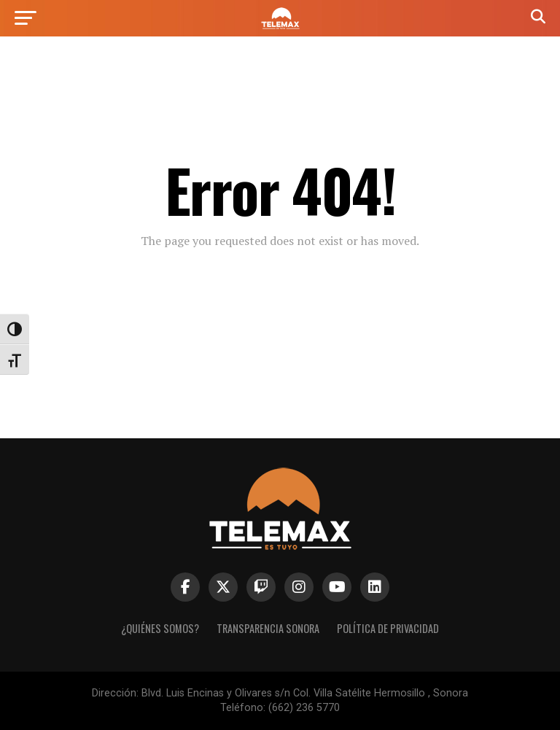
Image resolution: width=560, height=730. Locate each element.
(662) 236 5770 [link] (304, 708)
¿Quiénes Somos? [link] (160, 628)
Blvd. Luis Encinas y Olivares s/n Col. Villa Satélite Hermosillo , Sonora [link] (305, 693)
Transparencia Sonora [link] (268, 628)
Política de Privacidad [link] (388, 628)
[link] (280, 25)
